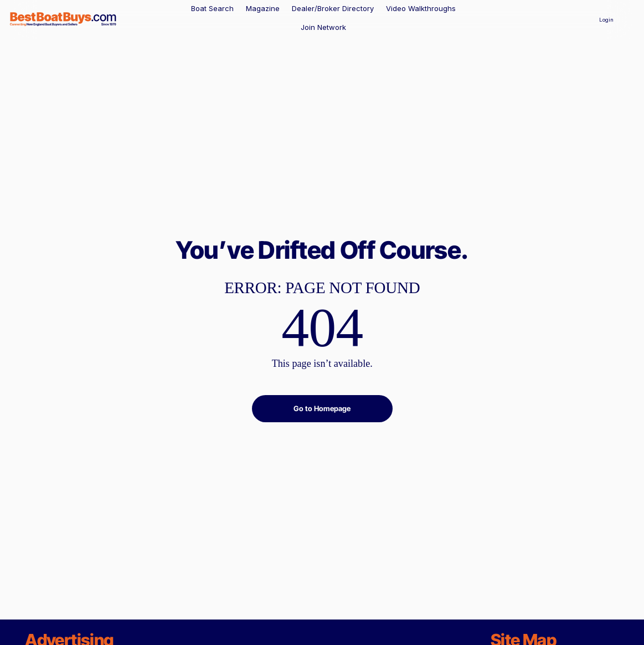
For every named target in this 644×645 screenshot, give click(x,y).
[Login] (606, 19)
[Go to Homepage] (323, 409)
